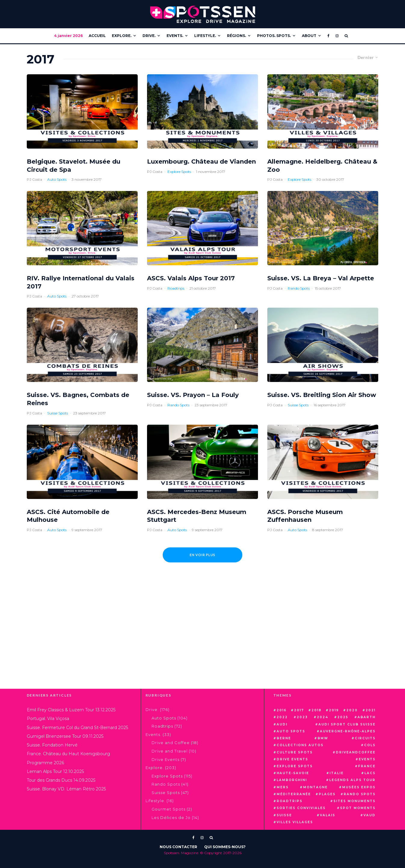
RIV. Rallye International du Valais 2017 (81, 282)
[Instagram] (337, 36)
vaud (370, 815)
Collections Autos (300, 745)
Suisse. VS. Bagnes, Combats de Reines (78, 399)
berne (284, 738)
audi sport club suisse (347, 724)
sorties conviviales (301, 808)
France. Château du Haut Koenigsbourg (68, 754)
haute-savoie (293, 773)
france (367, 766)
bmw (323, 738)
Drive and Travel (170, 751)
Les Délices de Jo (171, 817)
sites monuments (354, 801)
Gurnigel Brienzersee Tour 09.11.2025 (65, 736)
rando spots (360, 794)
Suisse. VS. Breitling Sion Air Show (322, 395)
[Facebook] (328, 36)
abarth (367, 717)
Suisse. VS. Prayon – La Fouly (193, 395)
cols (370, 745)
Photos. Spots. (274, 36)
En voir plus (202, 555)
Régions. (236, 36)
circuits (365, 738)
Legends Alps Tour (352, 780)
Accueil (97, 36)
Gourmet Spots (169, 809)
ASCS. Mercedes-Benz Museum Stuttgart (197, 516)
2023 (302, 717)
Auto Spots (57, 179)
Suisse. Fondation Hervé (52, 745)
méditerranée (294, 794)
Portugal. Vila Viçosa (48, 719)
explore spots (295, 766)
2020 (352, 710)
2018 (316, 710)
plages (327, 794)
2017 (299, 710)
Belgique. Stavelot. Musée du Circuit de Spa (74, 166)
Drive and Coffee (171, 743)
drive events (292, 759)
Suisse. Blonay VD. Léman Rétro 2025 (66, 789)
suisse (284, 815)
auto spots (291, 731)
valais (328, 815)
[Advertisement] (203, 638)
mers (283, 787)
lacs (370, 773)
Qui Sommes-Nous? (225, 847)
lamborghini (292, 780)
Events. (175, 36)
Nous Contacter (178, 847)
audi (282, 724)
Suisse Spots (58, 413)
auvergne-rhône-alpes (348, 731)
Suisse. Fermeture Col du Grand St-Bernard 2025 (77, 728)
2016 (282, 710)
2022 (282, 717)
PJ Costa (34, 179)
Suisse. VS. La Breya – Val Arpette (321, 278)
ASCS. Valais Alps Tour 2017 (191, 278)
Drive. (149, 36)
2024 (323, 717)
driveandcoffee (356, 752)
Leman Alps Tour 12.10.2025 (55, 771)
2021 (371, 710)
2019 (334, 710)
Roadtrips (176, 288)
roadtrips (290, 801)
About (309, 36)
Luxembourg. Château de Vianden (201, 162)
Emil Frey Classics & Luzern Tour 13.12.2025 (71, 710)
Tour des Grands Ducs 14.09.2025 (61, 780)
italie (337, 773)
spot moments (358, 808)
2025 (343, 717)
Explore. (122, 36)
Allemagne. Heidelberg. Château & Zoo (322, 166)
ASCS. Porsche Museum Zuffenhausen (305, 516)
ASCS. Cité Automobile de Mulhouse (68, 516)
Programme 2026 (45, 763)
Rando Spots (299, 288)
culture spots (295, 752)
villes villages (295, 822)
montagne (315, 787)
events (367, 759)
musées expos (359, 787)
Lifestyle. (205, 36)
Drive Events (166, 759)
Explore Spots (179, 172)
